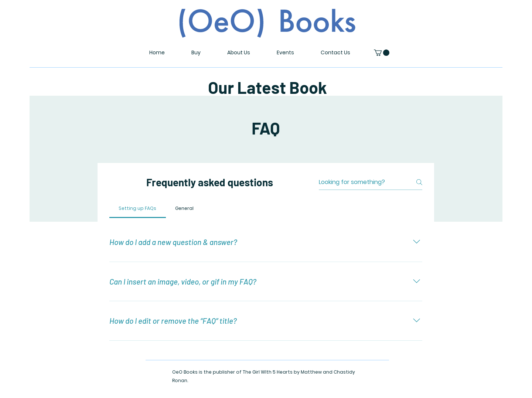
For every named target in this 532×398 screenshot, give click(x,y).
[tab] (138, 208)
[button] (382, 53)
